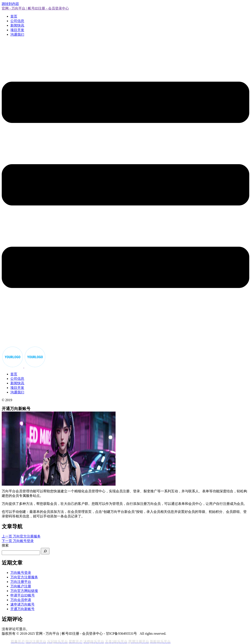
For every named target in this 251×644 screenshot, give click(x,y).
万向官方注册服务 (24, 577)
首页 (14, 16)
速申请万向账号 (22, 604)
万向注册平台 (21, 582)
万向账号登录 (21, 573)
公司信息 (17, 21)
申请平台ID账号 (23, 595)
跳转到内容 (10, 4)
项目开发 (17, 30)
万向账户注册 (21, 586)
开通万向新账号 (22, 609)
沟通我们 (17, 34)
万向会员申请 (21, 600)
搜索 (5, 545)
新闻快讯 (17, 25)
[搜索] (45, 551)
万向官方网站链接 (24, 591)
